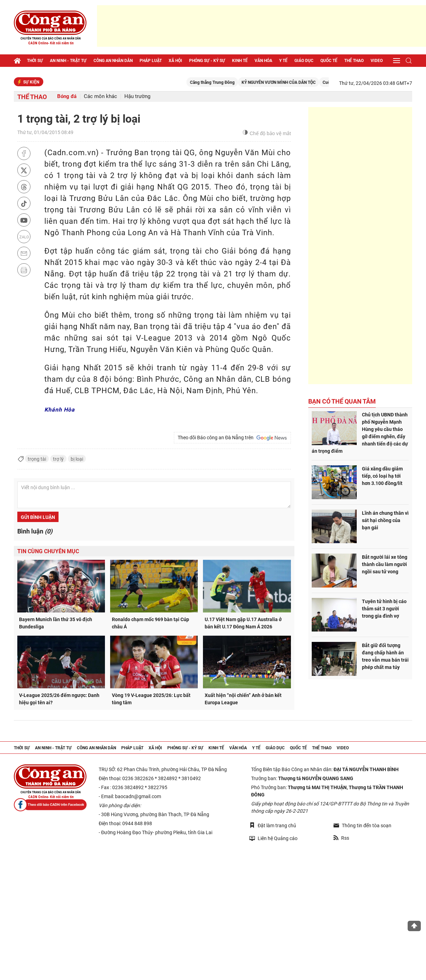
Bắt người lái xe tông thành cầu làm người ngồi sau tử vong (385, 564)
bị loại (77, 459)
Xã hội (175, 61)
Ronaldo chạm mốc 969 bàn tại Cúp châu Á (150, 623)
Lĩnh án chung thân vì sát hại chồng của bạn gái (385, 520)
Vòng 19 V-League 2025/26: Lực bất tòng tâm (151, 699)
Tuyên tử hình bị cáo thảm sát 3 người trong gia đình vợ (384, 609)
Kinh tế (240, 61)
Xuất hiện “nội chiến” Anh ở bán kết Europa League (243, 699)
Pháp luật (151, 61)
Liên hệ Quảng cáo (273, 838)
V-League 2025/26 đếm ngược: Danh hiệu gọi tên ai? (59, 699)
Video (377, 61)
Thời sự (35, 61)
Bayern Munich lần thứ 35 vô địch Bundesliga (56, 623)
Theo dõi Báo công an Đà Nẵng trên (232, 438)
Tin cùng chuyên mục (48, 551)
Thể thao (354, 61)
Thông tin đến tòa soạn (362, 826)
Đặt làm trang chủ (273, 825)
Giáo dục (304, 61)
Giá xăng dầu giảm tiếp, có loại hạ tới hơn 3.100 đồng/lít (382, 476)
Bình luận (35, 531)
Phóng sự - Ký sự (207, 61)
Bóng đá (67, 96)
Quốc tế (329, 61)
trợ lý (58, 459)
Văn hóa (263, 61)
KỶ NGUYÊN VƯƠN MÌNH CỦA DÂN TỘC (287, 82)
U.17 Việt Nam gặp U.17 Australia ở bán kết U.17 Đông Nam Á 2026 (243, 623)
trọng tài (37, 459)
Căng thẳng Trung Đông (220, 82)
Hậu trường (137, 96)
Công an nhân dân (113, 61)
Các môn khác (100, 96)
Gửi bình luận (38, 517)
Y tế (283, 61)
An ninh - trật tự (68, 61)
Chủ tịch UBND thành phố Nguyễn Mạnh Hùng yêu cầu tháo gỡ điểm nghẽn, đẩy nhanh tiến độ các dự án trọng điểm (360, 433)
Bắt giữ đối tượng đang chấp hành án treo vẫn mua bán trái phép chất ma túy (385, 656)
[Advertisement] (261, 26)
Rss (341, 838)
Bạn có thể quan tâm (342, 401)
